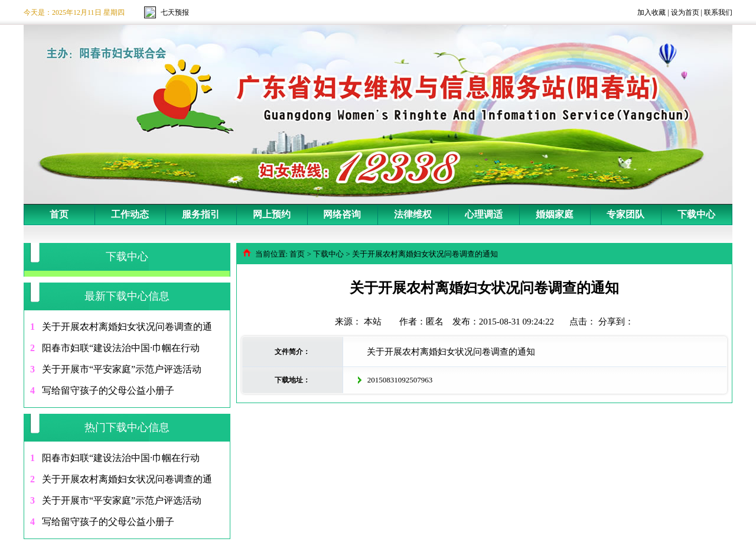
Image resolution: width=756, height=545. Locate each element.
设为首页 (685, 12)
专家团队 (625, 214)
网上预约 (272, 214)
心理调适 (484, 214)
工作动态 (130, 214)
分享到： (616, 322)
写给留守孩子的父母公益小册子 (108, 390)
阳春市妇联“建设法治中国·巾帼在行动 (121, 348)
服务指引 (201, 214)
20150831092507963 (400, 380)
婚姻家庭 (555, 214)
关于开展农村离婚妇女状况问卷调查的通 (127, 327)
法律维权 (413, 214)
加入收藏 (651, 12)
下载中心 (696, 214)
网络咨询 (342, 214)
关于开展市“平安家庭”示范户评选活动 (122, 369)
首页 (59, 214)
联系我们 (718, 12)
